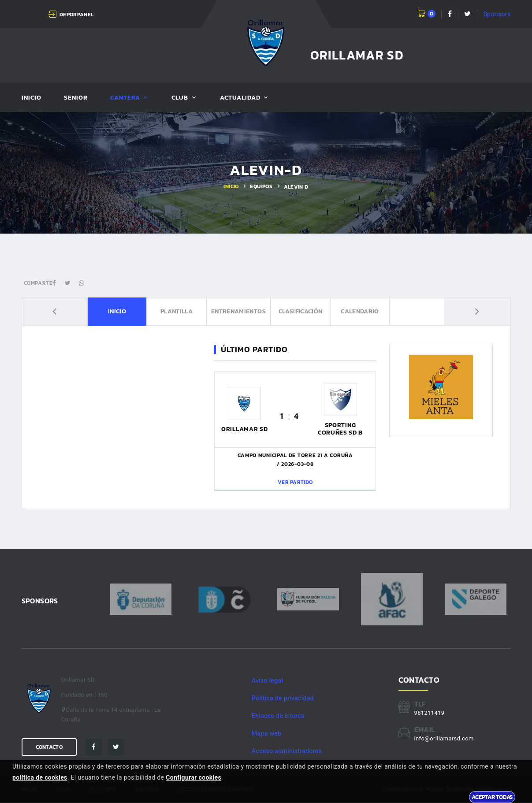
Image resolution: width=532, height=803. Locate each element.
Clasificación (302, 312)
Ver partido (295, 482)
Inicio (32, 98)
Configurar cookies (193, 777)
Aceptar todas (492, 797)
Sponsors (497, 14)
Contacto (49, 747)
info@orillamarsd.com (444, 738)
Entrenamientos (230, 312)
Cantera (125, 98)
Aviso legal (267, 680)
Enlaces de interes (278, 716)
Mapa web (266, 733)
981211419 (430, 713)
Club (180, 98)
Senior (76, 98)
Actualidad (240, 98)
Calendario (374, 312)
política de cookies (40, 777)
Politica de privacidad (283, 698)
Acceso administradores (287, 751)
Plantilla (158, 312)
